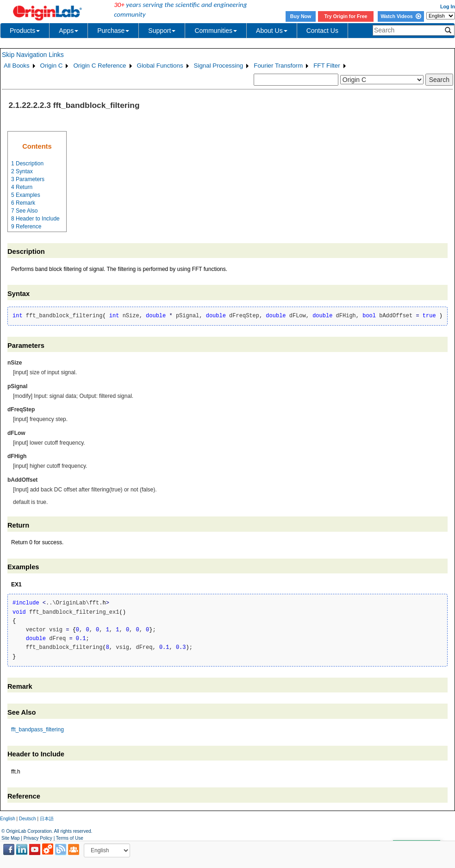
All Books (17, 66)
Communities (216, 31)
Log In (448, 6)
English (8, 819)
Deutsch (28, 819)
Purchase (113, 31)
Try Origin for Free (346, 16)
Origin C (52, 66)
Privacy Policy (38, 838)
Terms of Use (70, 838)
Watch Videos (401, 16)
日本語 (47, 819)
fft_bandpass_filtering (37, 730)
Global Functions (160, 66)
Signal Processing (219, 66)
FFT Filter (327, 66)
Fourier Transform (278, 66)
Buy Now (301, 16)
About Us (272, 31)
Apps (69, 31)
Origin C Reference (100, 66)
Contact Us (322, 31)
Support (162, 31)
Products (25, 31)
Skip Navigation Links (33, 55)
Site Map (10, 838)
